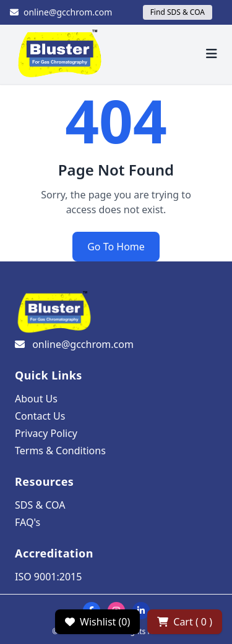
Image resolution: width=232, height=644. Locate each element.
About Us (36, 399)
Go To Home (116, 247)
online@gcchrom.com (61, 12)
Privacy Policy (46, 433)
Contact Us (40, 416)
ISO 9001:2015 (48, 577)
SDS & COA (40, 505)
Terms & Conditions (60, 451)
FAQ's (28, 522)
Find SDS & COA (178, 12)
